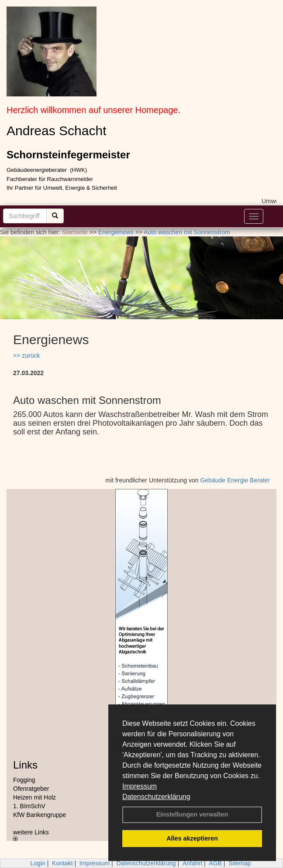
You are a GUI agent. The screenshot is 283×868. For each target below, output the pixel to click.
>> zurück (26, 355)
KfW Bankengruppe (40, 815)
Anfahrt (192, 863)
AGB (215, 863)
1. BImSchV (29, 806)
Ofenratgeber (31, 789)
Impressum (140, 786)
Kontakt (62, 863)
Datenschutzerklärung (156, 797)
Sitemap (240, 863)
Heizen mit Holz (35, 797)
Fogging (24, 780)
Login (38, 863)
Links (25, 765)
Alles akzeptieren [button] (192, 838)
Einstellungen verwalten (192, 814)
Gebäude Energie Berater (235, 480)
